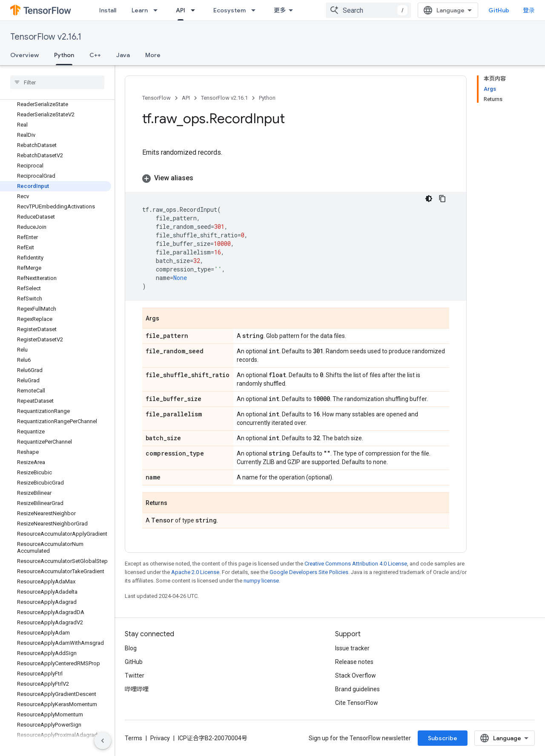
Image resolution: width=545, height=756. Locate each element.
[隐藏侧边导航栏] (103, 741)
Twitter (135, 675)
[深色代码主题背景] (429, 199)
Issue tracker (352, 648)
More (153, 55)
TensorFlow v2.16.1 (46, 37)
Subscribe (443, 738)
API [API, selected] (181, 10)
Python (267, 98)
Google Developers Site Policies (309, 572)
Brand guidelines (357, 689)
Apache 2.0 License (195, 572)
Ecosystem (229, 10)
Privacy (160, 738)
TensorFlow (156, 98)
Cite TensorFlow (357, 703)
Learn (140, 10)
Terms (133, 738)
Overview (24, 55)
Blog (131, 648)
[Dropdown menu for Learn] (158, 10)
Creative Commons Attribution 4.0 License (356, 564)
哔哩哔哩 (137, 689)
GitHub (499, 10)
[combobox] (368, 10)
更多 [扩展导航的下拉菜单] (280, 10)
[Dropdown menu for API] (195, 10)
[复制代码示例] (442, 199)
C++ (95, 55)
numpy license (261, 581)
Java (123, 55)
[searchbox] (57, 82)
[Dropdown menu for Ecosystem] (256, 10)
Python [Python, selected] (64, 55)
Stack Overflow (356, 675)
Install (108, 10)
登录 (529, 10)
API (186, 98)
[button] (296, 178)
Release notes (354, 662)
